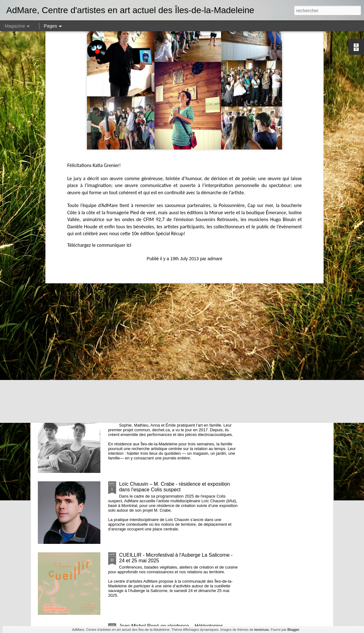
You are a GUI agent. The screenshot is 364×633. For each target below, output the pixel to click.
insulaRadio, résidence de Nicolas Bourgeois (169, 342)
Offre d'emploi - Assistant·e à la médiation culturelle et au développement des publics (179, 274)
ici (129, 153)
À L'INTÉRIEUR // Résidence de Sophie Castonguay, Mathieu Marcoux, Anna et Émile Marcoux (178, 416)
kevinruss (261, 630)
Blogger (293, 630)
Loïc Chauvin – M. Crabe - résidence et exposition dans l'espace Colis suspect (175, 487)
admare (215, 166)
